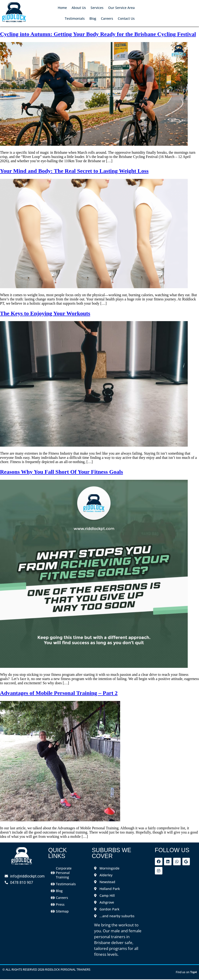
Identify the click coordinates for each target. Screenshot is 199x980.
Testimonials (75, 18)
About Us (79, 8)
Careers (107, 18)
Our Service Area (121, 8)
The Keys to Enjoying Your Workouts (45, 313)
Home (62, 8)
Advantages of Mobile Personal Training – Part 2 (59, 693)
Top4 (193, 972)
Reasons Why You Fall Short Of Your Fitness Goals (61, 472)
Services (97, 8)
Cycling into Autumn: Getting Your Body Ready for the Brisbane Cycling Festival (98, 34)
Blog (93, 18)
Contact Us (126, 18)
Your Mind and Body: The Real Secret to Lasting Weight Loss (74, 171)
